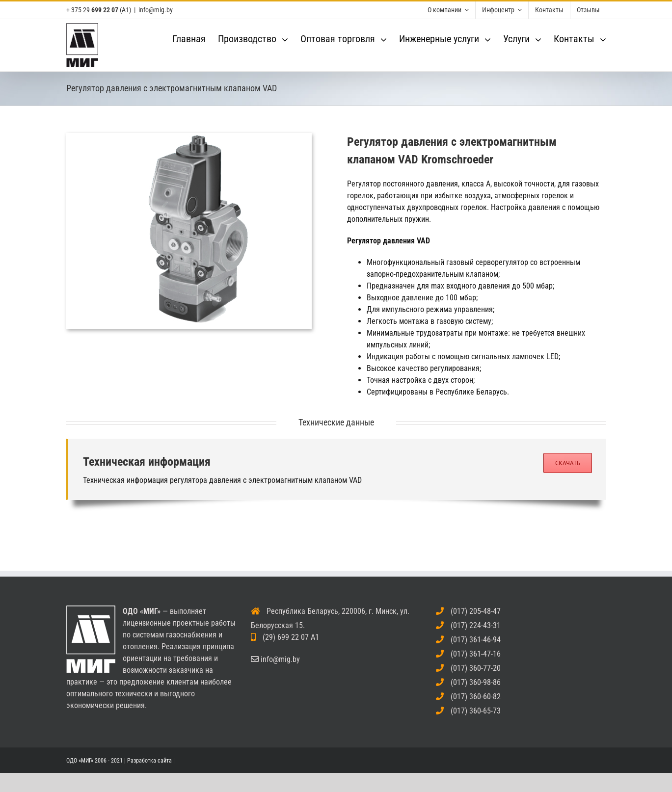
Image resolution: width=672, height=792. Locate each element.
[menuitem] (448, 10)
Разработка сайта (149, 761)
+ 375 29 (92, 10)
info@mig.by (156, 10)
